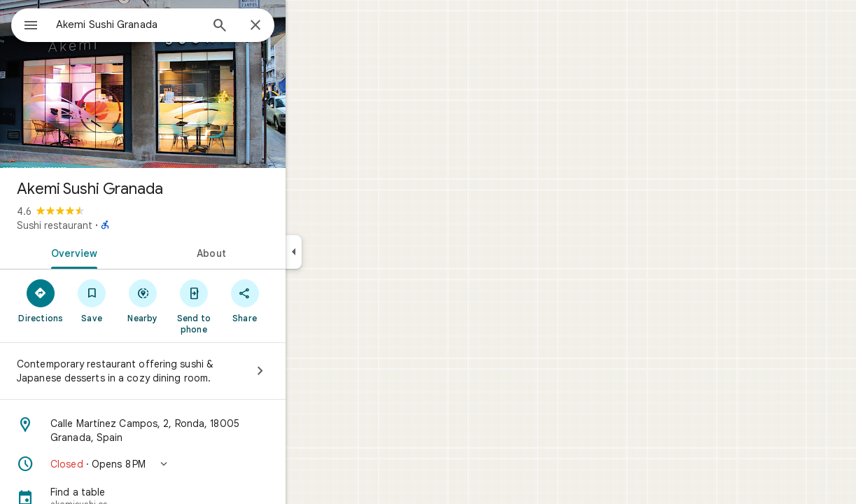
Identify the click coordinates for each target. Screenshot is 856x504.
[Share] (295, 300)
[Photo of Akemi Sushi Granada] (193, 84)
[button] (193, 464)
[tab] (122, 252)
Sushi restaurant (105, 225)
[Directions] (91, 300)
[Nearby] (194, 300)
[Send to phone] (244, 306)
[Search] (270, 27)
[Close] (306, 26)
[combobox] (164, 24)
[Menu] (25, 24)
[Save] (142, 300)
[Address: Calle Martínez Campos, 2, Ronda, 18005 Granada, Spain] (193, 430)
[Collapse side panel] (344, 252)
